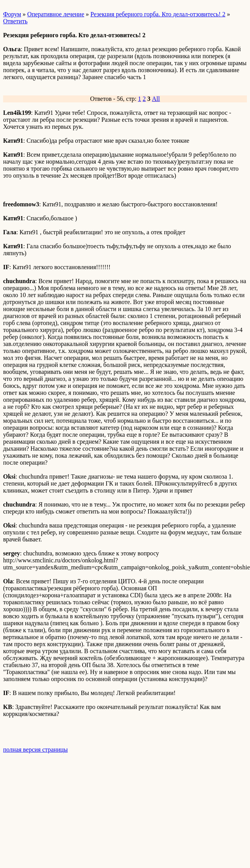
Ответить (15, 21)
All (156, 99)
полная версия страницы (35, 750)
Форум (12, 14)
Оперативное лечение (56, 14)
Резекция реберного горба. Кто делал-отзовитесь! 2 (158, 14)
